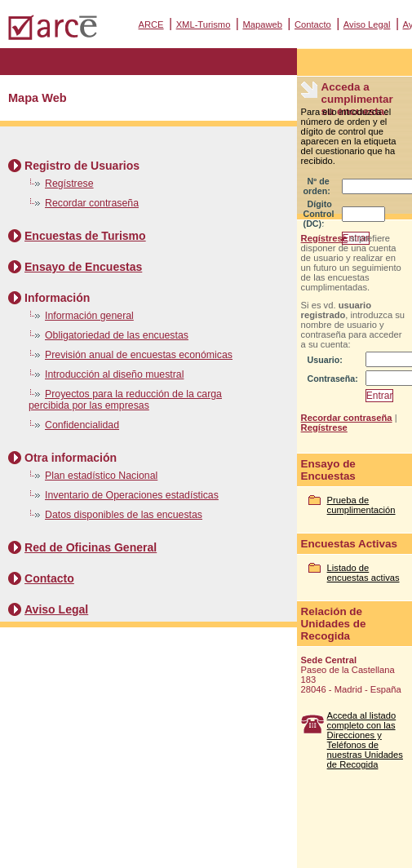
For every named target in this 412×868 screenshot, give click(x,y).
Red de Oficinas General (91, 547)
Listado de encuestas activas (363, 573)
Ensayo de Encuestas (83, 267)
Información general (89, 316)
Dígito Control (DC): (319, 214)
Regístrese (69, 184)
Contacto (313, 24)
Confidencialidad (82, 425)
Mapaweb (262, 24)
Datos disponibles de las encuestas (124, 515)
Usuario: (325, 360)
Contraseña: (333, 379)
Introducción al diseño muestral (114, 374)
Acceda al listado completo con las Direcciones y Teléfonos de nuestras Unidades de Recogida (365, 740)
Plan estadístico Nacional (101, 476)
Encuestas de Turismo (85, 236)
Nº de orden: (317, 186)
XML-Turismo (204, 24)
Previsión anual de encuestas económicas (139, 355)
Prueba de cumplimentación (361, 505)
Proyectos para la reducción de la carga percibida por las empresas (125, 400)
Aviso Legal (367, 24)
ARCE (151, 24)
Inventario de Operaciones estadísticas (132, 495)
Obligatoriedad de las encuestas (117, 335)
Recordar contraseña (92, 203)
